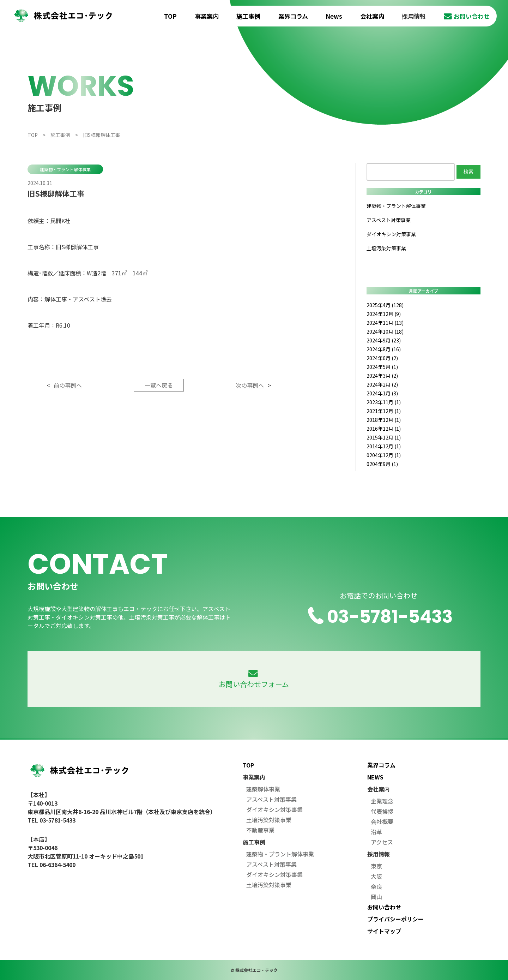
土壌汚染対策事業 (386, 248)
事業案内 (207, 16)
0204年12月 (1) (384, 455)
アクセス (382, 842)
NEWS (375, 777)
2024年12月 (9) (384, 314)
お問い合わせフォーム (254, 679)
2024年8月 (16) (384, 349)
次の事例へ (250, 385)
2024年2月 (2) (382, 384)
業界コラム (293, 16)
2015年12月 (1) (384, 437)
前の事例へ (68, 385)
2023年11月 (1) (384, 402)
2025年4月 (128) (385, 305)
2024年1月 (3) (382, 393)
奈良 (376, 886)
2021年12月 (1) (384, 411)
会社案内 (372, 16)
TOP (170, 16)
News (334, 16)
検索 (468, 172)
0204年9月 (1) (382, 464)
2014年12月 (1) (384, 446)
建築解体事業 (263, 789)
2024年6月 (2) (382, 358)
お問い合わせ (467, 16)
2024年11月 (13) (385, 323)
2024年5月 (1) (382, 367)
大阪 (376, 876)
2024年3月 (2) (382, 376)
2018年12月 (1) (384, 420)
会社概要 (382, 821)
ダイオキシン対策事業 (391, 234)
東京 (376, 866)
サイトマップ (384, 931)
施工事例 (248, 16)
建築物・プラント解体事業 (65, 169)
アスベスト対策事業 (389, 220)
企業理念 (382, 801)
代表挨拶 (382, 811)
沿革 (376, 832)
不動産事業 (260, 830)
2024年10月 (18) (385, 331)
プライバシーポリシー (395, 919)
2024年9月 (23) (384, 340)
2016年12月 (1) (384, 429)
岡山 (376, 897)
